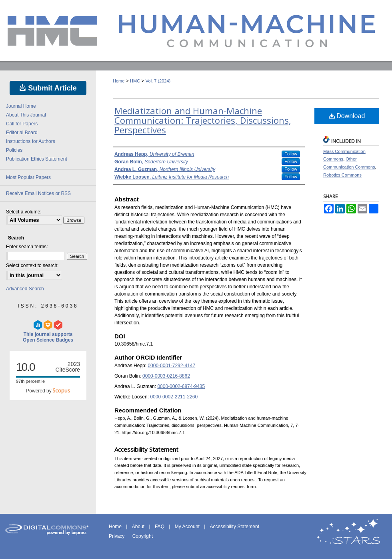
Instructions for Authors (31, 141)
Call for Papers (22, 124)
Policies (14, 150)
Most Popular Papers (28, 177)
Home (119, 81)
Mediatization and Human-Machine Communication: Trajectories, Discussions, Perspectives (203, 120)
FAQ (160, 527)
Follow (291, 154)
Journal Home (21, 106)
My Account (188, 527)
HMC (135, 81)
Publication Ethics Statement (37, 159)
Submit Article (48, 88)
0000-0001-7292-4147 (171, 366)
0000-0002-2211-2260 (174, 397)
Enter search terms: (27, 247)
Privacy (117, 536)
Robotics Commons (342, 175)
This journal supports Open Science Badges (48, 332)
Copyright (143, 536)
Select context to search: (32, 265)
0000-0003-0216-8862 (166, 376)
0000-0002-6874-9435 (181, 386)
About (139, 527)
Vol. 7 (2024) (158, 81)
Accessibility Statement (235, 527)
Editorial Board (22, 133)
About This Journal (26, 115)
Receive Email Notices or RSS (38, 193)
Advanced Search (25, 289)
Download (347, 116)
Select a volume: (24, 212)
